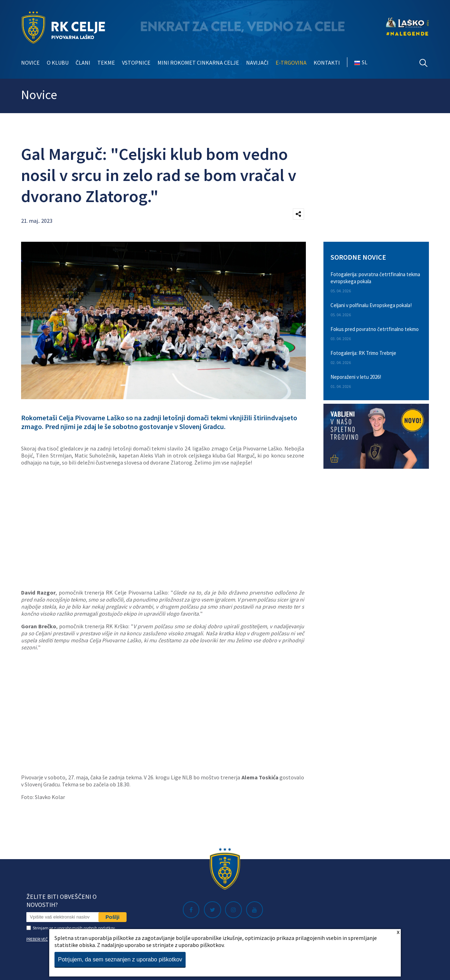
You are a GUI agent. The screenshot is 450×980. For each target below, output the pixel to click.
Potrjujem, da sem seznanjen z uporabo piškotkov (120, 959)
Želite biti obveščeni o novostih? (62, 901)
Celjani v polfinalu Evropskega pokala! (371, 305)
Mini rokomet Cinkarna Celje (198, 63)
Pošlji (112, 917)
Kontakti (327, 63)
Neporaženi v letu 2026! (356, 377)
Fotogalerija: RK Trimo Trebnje (363, 353)
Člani (83, 63)
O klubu (58, 63)
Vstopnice (136, 63)
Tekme (106, 63)
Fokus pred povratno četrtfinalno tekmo (375, 329)
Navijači (257, 63)
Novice (30, 63)
